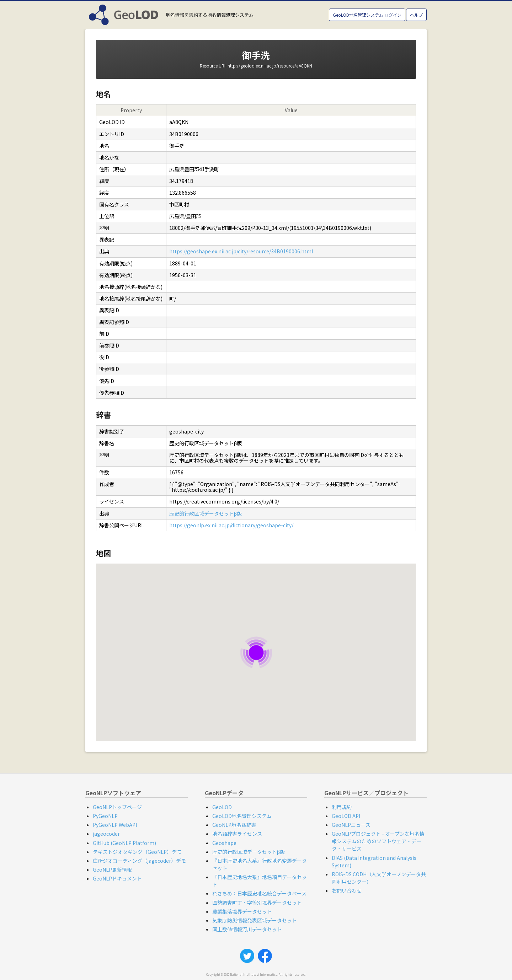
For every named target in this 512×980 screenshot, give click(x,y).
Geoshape (224, 843)
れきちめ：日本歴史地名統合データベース (259, 893)
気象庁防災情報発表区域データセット (255, 920)
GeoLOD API (346, 816)
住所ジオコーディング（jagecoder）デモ (139, 861)
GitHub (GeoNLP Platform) (124, 843)
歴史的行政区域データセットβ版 (206, 513)
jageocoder (106, 834)
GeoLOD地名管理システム (242, 816)
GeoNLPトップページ (117, 807)
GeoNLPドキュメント (117, 878)
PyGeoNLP (105, 816)
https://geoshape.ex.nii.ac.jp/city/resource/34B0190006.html (241, 251)
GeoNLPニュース (351, 825)
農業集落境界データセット (242, 911)
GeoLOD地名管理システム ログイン (367, 15)
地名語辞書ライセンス (237, 834)
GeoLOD (222, 807)
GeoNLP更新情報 (112, 869)
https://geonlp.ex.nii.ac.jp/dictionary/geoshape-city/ (231, 525)
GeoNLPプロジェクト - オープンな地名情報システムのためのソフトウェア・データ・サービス (378, 841)
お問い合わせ (347, 890)
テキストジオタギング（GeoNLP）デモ (137, 852)
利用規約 (342, 807)
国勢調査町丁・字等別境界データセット (257, 903)
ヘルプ (416, 15)
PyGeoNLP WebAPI (115, 825)
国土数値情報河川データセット (247, 929)
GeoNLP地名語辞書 (234, 825)
